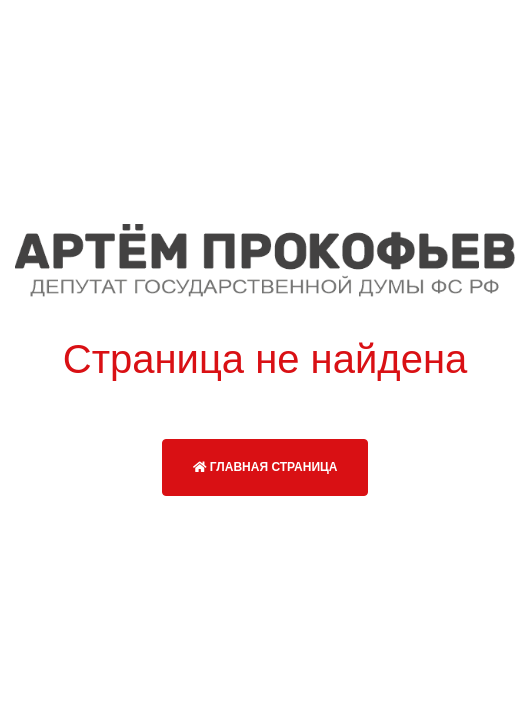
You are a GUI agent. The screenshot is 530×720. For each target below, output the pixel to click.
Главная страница (265, 467)
